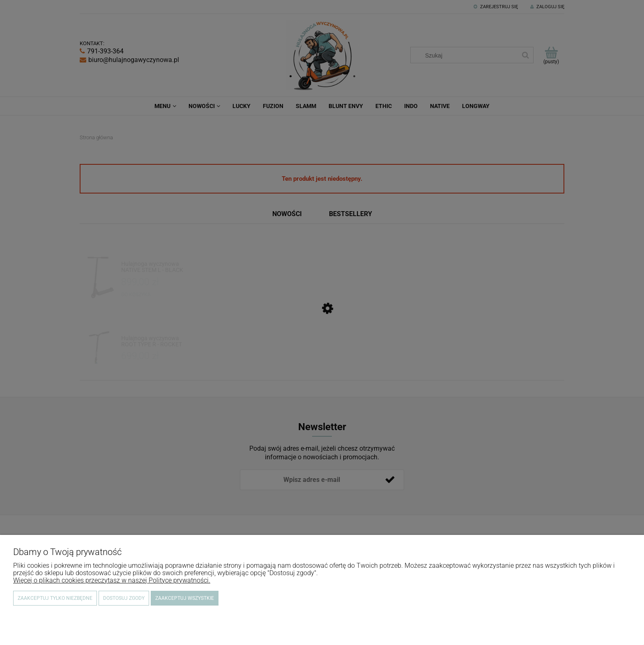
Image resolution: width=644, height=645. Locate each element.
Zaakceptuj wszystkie (185, 598)
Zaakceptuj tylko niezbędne (55, 598)
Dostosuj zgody (124, 598)
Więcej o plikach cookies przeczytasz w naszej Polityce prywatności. (112, 580)
